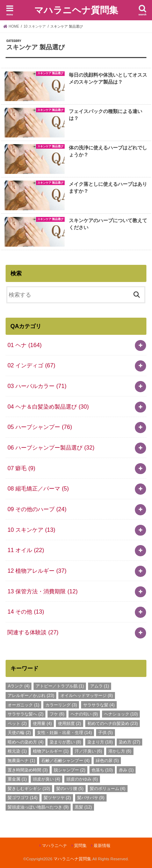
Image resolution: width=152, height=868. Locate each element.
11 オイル (26, 550)
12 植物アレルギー (37, 571)
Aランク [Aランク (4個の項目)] (19, 686)
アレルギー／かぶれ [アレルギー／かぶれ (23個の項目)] (31, 696)
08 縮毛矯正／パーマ (38, 488)
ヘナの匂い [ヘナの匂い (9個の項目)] (84, 714)
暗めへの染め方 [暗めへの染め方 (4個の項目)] (26, 742)
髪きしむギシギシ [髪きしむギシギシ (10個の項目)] (29, 789)
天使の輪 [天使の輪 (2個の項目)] (19, 733)
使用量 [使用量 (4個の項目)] (42, 724)
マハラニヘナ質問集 (76, 10)
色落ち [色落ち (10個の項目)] (102, 770)
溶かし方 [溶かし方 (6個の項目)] (120, 751)
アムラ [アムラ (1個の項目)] (100, 686)
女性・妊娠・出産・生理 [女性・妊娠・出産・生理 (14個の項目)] (64, 733)
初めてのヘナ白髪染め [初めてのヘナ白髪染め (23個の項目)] (113, 724)
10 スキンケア (31, 530)
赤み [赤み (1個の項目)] (126, 770)
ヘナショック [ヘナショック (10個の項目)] (121, 714)
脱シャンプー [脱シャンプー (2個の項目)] (70, 770)
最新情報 (102, 846)
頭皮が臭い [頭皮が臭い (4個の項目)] (46, 779)
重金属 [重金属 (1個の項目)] (17, 779)
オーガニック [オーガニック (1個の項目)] (23, 705)
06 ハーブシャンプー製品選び (51, 447)
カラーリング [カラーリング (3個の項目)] (61, 705)
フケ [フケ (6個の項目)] (57, 714)
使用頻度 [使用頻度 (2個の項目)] (70, 724)
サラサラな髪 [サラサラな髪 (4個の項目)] (99, 705)
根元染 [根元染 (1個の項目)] (17, 751)
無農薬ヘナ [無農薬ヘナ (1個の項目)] (21, 761)
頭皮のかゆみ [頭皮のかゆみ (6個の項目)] (82, 779)
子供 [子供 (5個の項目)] (106, 733)
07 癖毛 (21, 468)
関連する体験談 (33, 632)
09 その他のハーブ (37, 509)
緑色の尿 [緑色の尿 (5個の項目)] (107, 761)
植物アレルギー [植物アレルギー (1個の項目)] (51, 751)
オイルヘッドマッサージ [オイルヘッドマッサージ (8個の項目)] (87, 696)
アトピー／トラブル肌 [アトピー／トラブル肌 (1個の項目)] (60, 686)
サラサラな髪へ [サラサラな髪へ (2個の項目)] (26, 714)
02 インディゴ (31, 365)
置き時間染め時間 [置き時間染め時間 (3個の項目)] (28, 770)
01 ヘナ (24, 345)
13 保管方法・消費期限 (42, 591)
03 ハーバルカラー (37, 386)
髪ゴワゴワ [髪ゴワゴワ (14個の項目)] (23, 798)
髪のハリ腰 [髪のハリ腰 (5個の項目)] (70, 789)
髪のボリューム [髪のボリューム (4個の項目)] (108, 789)
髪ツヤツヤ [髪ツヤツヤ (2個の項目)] (57, 798)
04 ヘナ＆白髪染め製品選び (48, 407)
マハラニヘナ (55, 846)
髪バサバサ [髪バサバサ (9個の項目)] (91, 798)
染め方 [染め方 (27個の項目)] (129, 742)
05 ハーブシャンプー (40, 427)
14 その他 (26, 612)
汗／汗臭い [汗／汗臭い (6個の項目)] (88, 751)
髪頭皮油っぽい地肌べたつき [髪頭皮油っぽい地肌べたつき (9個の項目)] (38, 807)
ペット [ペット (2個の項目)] (17, 724)
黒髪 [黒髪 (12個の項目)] (83, 807)
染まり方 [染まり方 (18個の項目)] (100, 742)
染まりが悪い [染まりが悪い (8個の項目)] (65, 742)
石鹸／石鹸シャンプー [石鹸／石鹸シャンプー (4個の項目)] (65, 761)
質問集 (80, 846)
